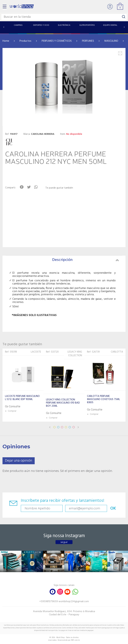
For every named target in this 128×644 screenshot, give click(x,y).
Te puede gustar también (59, 188)
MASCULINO (111, 41)
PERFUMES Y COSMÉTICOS (57, 41)
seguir (64, 542)
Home (6, 41)
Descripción (85, 260)
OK (113, 508)
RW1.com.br (75, 640)
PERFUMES (88, 41)
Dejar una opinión (19, 461)
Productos (25, 41)
